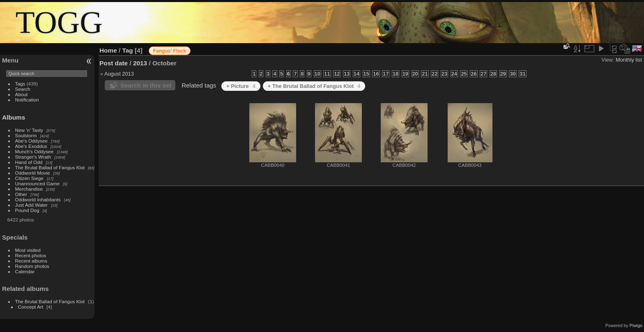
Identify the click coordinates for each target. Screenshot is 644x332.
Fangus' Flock (170, 51)
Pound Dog (27, 210)
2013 (140, 63)
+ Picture (241, 86)
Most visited (28, 250)
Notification (27, 100)
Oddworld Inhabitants (38, 199)
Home (108, 50)
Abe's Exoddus (31, 146)
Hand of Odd (29, 162)
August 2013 (119, 74)
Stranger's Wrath (33, 157)
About (22, 94)
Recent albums (31, 261)
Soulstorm (26, 135)
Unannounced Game (38, 183)
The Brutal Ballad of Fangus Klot (50, 167)
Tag (128, 50)
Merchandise (29, 189)
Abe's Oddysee (31, 141)
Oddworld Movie (33, 173)
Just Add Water (31, 205)
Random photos (32, 266)
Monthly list (629, 60)
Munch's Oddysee (34, 151)
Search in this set (146, 85)
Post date (114, 63)
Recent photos (31, 255)
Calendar (25, 271)
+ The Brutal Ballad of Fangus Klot (314, 86)
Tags (20, 84)
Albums (14, 117)
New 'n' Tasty (29, 130)
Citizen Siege (29, 178)
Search (23, 89)
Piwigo (636, 325)
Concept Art (31, 307)
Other (21, 194)
